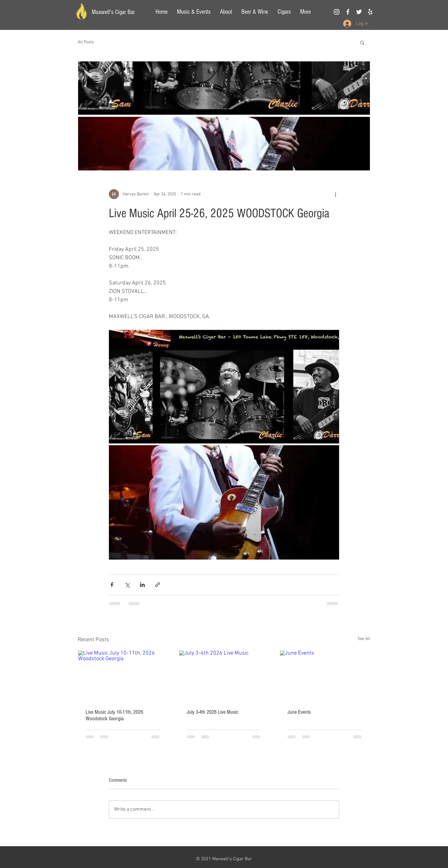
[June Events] (325, 676)
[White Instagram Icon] (337, 12)
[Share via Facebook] (112, 585)
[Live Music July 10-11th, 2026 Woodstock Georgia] (123, 676)
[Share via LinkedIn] (142, 585)
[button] (362, 42)
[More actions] (335, 194)
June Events (299, 712)
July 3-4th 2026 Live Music (212, 712)
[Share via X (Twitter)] (127, 585)
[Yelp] (370, 12)
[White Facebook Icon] (348, 12)
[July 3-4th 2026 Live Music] (224, 676)
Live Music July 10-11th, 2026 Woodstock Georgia (114, 715)
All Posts (86, 42)
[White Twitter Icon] (359, 12)
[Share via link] (158, 585)
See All (364, 639)
